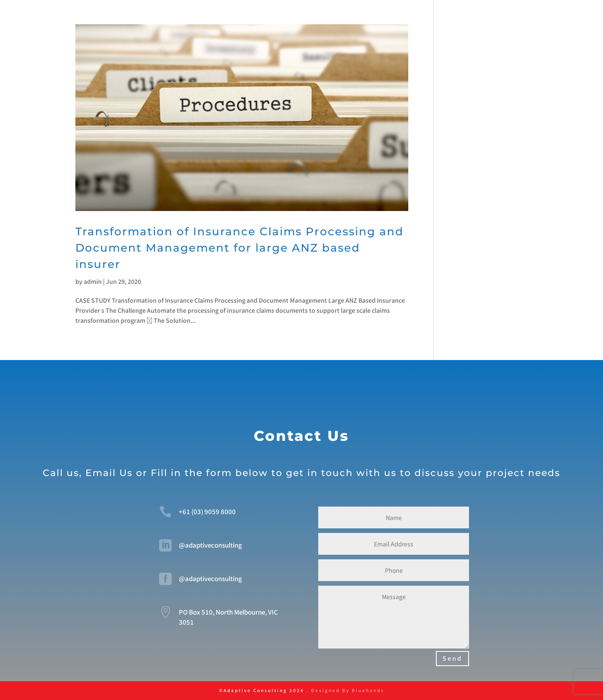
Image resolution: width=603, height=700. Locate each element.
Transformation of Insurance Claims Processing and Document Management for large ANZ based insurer (240, 248)
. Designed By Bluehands (344, 690)
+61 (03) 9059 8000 (207, 511)
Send (452, 658)
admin (93, 281)
